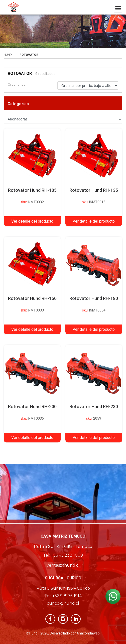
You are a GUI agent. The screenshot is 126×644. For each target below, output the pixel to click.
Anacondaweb (88, 633)
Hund (8, 55)
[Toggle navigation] (118, 8)
